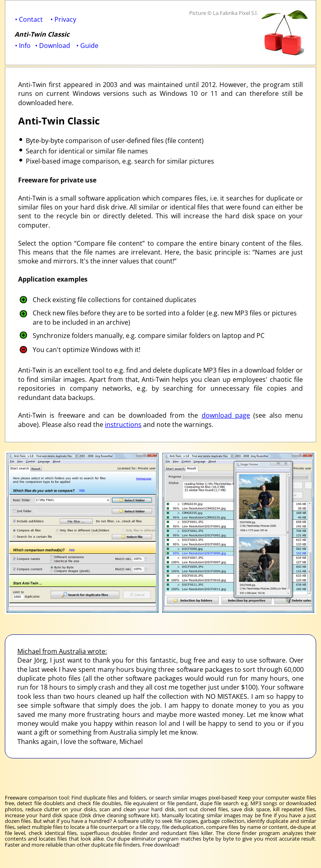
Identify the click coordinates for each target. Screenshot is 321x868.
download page (226, 415)
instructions (123, 425)
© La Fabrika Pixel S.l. (232, 13)
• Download (53, 46)
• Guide (87, 46)
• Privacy (63, 19)
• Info (23, 46)
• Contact (29, 19)
